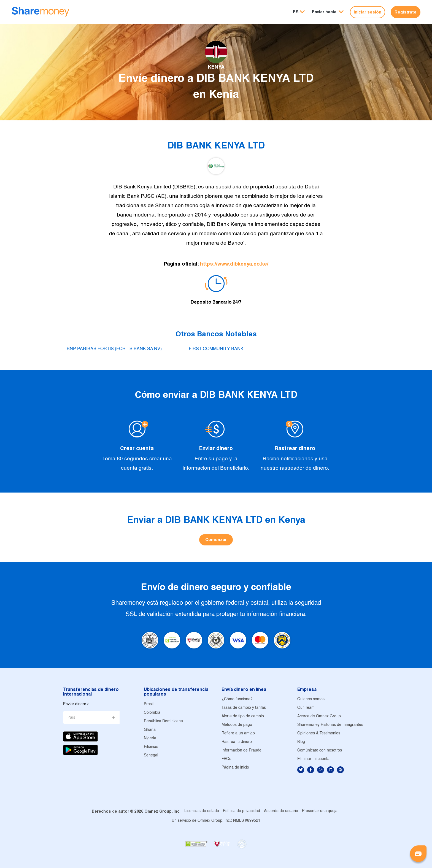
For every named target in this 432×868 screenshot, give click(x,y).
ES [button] (296, 12)
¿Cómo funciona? (237, 699)
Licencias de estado (202, 811)
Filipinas (151, 747)
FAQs (226, 759)
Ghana (150, 730)
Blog (301, 742)
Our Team (306, 708)
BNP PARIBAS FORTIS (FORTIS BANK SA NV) (114, 349)
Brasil (149, 704)
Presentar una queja (320, 811)
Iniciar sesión (368, 12)
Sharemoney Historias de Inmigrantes (330, 725)
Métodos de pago (237, 725)
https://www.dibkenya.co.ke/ (234, 264)
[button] (328, 12)
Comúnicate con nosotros (320, 751)
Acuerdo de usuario (281, 811)
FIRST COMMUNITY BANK (216, 349)
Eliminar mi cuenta (313, 759)
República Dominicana (163, 721)
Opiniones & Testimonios (319, 733)
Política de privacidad (241, 811)
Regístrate (406, 12)
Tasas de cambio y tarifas (244, 708)
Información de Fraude (241, 751)
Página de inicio (235, 768)
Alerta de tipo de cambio (243, 716)
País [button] (71, 718)
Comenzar (216, 540)
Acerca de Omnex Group (319, 716)
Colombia (152, 713)
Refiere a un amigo (238, 733)
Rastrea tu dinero (237, 742)
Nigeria (150, 738)
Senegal (151, 755)
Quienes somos (311, 699)
